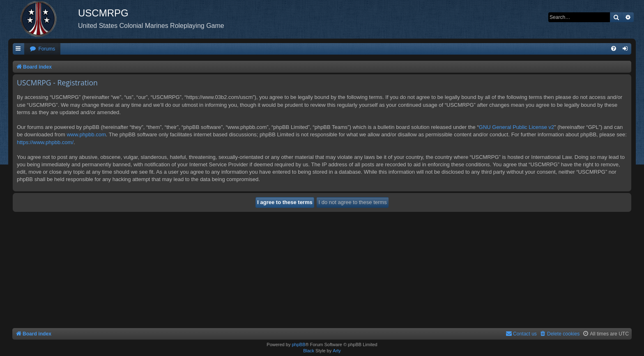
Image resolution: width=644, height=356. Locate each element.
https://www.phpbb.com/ (45, 142)
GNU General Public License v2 (517, 127)
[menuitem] (42, 49)
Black (309, 351)
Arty (337, 351)
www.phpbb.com (86, 134)
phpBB (298, 345)
